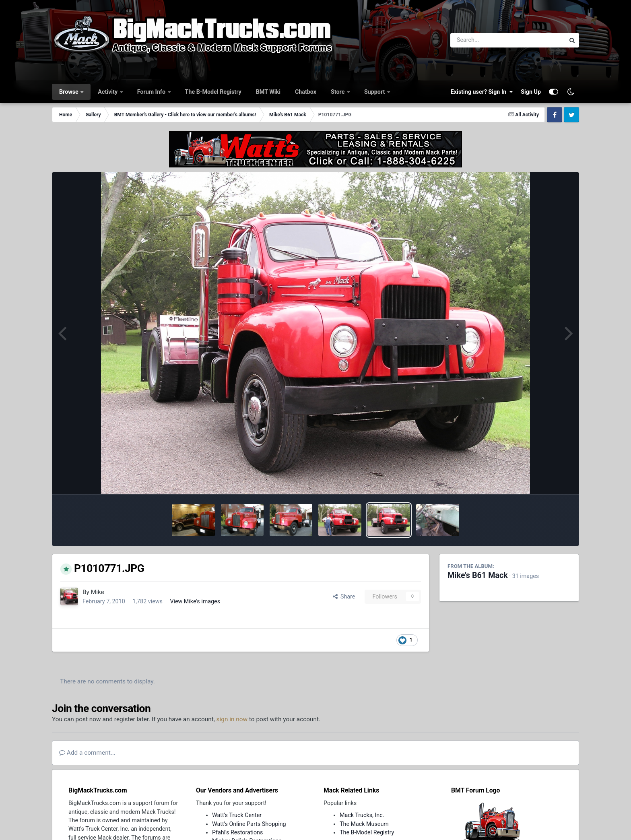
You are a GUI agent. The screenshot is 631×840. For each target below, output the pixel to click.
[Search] (486, 40)
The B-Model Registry (213, 92)
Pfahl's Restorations (237, 832)
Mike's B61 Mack (478, 575)
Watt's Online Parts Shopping (249, 824)
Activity (108, 92)
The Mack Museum (364, 824)
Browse (69, 92)
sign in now (232, 719)
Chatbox (306, 92)
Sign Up (531, 92)
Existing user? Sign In (482, 92)
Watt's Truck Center (237, 815)
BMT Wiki (268, 92)
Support (375, 92)
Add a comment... (87, 753)
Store (338, 92)
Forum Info (152, 92)
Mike (98, 592)
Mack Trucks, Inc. (362, 815)
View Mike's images (195, 601)
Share (344, 596)
